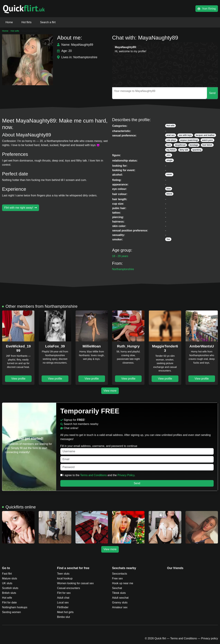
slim (169, 155)
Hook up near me (123, 583)
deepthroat (180, 145)
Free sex (117, 578)
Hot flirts (27, 22)
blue (169, 189)
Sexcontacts (120, 574)
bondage (194, 145)
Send (212, 93)
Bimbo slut (64, 617)
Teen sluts (63, 574)
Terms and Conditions (93, 475)
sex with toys (185, 135)
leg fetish (171, 150)
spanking (197, 150)
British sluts (9, 593)
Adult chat (63, 598)
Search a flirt (48, 22)
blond (169, 194)
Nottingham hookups (15, 607)
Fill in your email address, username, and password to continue (137, 450)
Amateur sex (120, 607)
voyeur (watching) (189, 140)
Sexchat (117, 588)
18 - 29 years (120, 256)
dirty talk (184, 150)
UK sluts (7, 583)
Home (9, 22)
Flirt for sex (64, 593)
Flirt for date (9, 603)
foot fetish (207, 145)
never (169, 174)
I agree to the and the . (98, 475)
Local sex (63, 603)
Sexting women (11, 612)
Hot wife (15, 31)
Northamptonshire (123, 269)
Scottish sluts (10, 588)
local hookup (65, 578)
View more (110, 391)
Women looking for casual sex (75, 583)
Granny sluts (120, 603)
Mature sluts (10, 578)
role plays (171, 140)
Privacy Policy (126, 475)
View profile (18, 379)
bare (169, 145)
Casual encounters (68, 588)
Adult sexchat (120, 598)
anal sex (171, 135)
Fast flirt (7, 574)
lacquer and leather (205, 135)
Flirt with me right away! (21, 208)
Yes (168, 239)
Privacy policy (210, 638)
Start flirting (207, 9)
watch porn (207, 140)
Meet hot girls (65, 612)
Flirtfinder (63, 607)
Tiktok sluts (119, 593)
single (170, 160)
